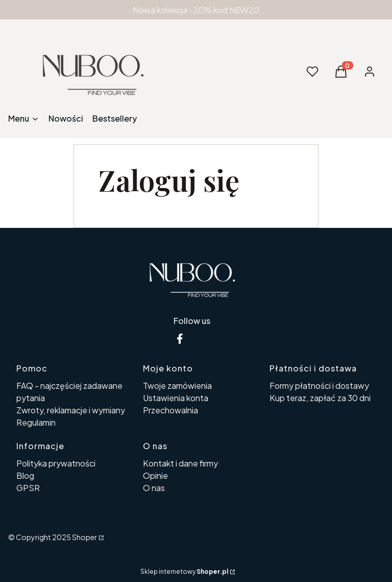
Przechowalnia (170, 410)
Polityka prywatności (56, 463)
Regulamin (36, 422)
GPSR (28, 488)
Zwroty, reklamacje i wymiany (71, 410)
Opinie (155, 475)
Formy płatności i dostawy (319, 386)
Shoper (84, 537)
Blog (25, 475)
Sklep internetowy (184, 572)
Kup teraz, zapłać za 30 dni (320, 398)
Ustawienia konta (176, 398)
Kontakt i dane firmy (180, 463)
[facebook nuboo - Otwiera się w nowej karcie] (180, 339)
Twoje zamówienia (177, 386)
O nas (154, 488)
